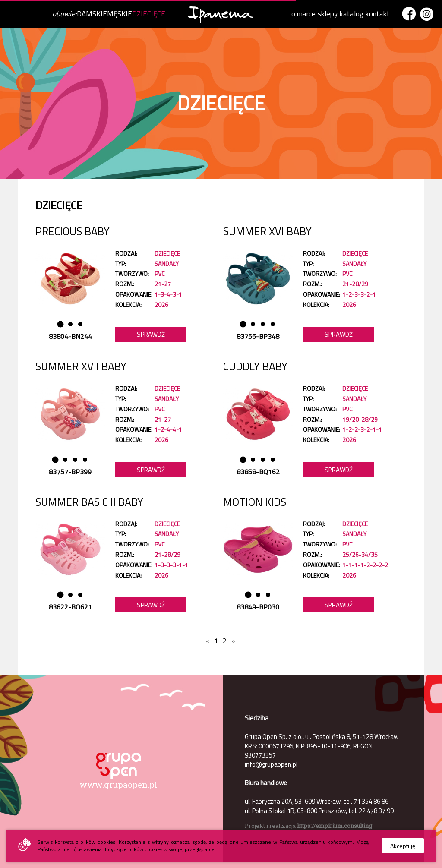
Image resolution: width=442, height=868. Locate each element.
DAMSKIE (92, 14)
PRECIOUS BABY (73, 231)
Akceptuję (403, 846)
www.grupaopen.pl (118, 784)
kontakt (378, 14)
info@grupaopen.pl (271, 764)
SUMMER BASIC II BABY (89, 502)
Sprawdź (151, 334)
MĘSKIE (120, 14)
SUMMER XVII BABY (81, 366)
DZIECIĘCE (149, 14)
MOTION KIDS (255, 502)
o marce (303, 14)
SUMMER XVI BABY (267, 231)
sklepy (328, 14)
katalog (352, 14)
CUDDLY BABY (255, 366)
